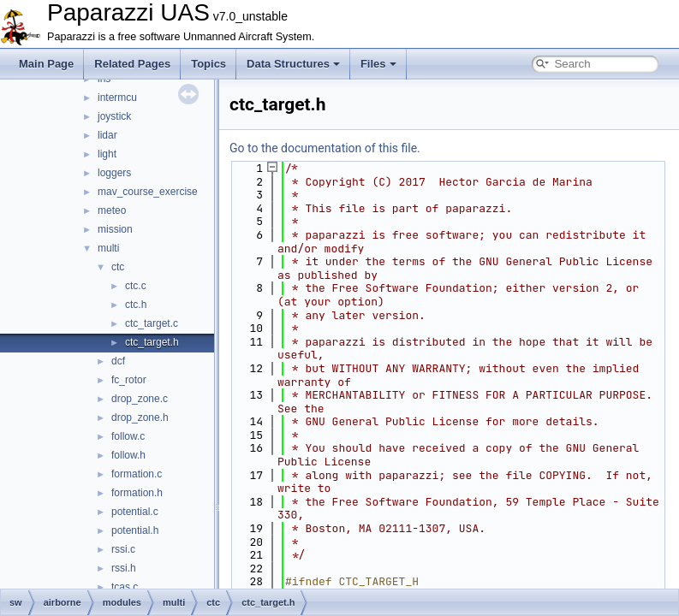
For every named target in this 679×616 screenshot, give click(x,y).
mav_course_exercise (148, 192)
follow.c (128, 436)
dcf (118, 361)
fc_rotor (129, 380)
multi (108, 248)
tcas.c (125, 587)
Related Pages (132, 64)
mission (115, 229)
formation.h (137, 493)
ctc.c (136, 286)
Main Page (46, 64)
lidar (107, 135)
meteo (112, 210)
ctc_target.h (152, 342)
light (107, 154)
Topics (208, 64)
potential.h (135, 530)
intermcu (117, 98)
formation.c (137, 474)
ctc (118, 267)
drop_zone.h (140, 418)
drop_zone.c (140, 399)
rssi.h (124, 568)
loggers (114, 173)
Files (378, 64)
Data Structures (293, 64)
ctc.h (136, 305)
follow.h (128, 455)
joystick (114, 116)
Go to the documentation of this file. (325, 148)
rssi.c (123, 549)
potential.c (135, 512)
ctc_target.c (152, 323)
